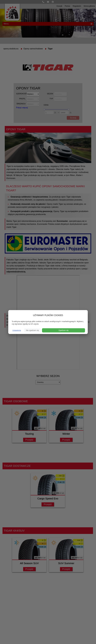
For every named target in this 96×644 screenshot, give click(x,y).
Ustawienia (17, 330)
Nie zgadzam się (32, 330)
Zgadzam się (63, 330)
